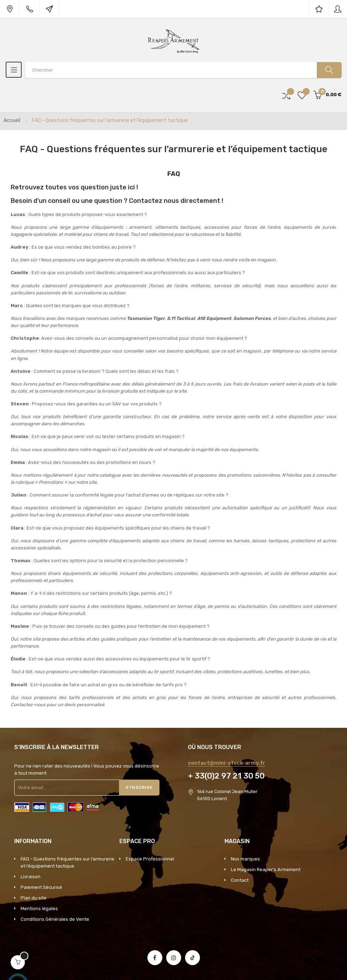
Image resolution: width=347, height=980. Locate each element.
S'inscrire (139, 787)
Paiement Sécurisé (41, 887)
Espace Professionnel (150, 859)
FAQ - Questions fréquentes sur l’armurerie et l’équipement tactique (67, 862)
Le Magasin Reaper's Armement (266, 870)
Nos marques (245, 859)
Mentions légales (39, 909)
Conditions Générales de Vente (55, 919)
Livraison (31, 877)
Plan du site (34, 898)
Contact (240, 880)
